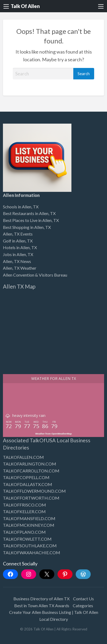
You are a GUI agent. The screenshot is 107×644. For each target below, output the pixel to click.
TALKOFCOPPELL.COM (26, 477)
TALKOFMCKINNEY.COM (29, 525)
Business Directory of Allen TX (41, 599)
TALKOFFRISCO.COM (24, 505)
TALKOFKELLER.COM (24, 511)
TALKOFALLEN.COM (23, 457)
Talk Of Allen (25, 6)
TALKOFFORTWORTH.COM (31, 498)
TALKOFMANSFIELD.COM (29, 518)
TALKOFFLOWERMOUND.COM (34, 491)
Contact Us (83, 599)
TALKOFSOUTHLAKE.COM (30, 546)
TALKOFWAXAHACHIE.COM (32, 552)
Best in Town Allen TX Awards (42, 605)
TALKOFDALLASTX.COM (28, 484)
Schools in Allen (17, 207)
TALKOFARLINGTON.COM (30, 464)
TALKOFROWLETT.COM (27, 539)
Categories (83, 605)
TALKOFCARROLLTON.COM (31, 471)
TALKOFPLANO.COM (24, 532)
